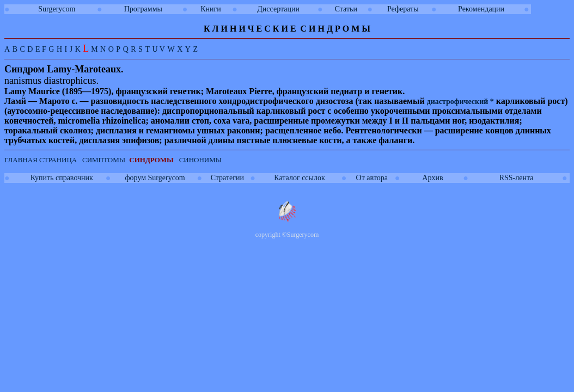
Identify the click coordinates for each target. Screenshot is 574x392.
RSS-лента (517, 178)
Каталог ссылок (299, 178)
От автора (372, 178)
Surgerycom (57, 9)
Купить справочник (62, 178)
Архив (432, 178)
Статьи (346, 9)
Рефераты (403, 9)
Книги (211, 9)
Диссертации (278, 9)
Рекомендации (481, 9)
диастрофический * (460, 102)
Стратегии (227, 178)
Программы (143, 9)
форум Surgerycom (155, 178)
